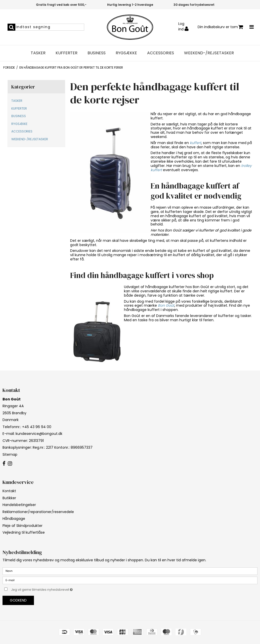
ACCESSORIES (161, 53)
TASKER (38, 53)
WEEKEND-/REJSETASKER (209, 53)
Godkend (18, 600)
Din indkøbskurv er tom (220, 27)
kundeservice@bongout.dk (39, 434)
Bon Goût (166, 305)
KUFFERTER (67, 53)
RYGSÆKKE (126, 53)
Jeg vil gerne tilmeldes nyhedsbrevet (54, 589)
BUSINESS (97, 53)
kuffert (196, 143)
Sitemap (10, 454)
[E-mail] (130, 580)
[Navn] (130, 571)
